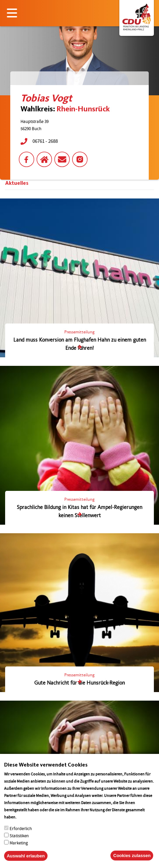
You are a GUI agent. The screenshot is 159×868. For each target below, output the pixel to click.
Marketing (19, 844)
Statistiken (19, 837)
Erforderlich (21, 830)
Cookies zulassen (132, 857)
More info (26, 818)
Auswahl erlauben (26, 857)
